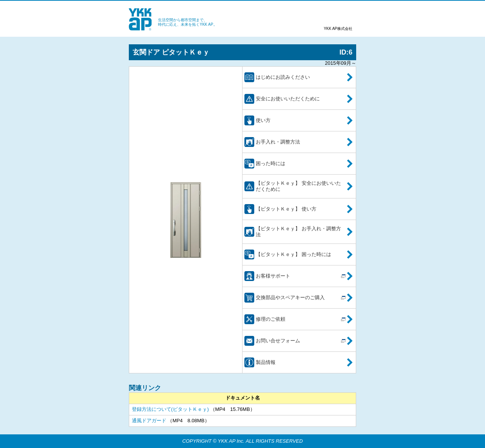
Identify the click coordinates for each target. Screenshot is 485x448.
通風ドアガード (149, 421)
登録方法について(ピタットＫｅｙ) (171, 409)
